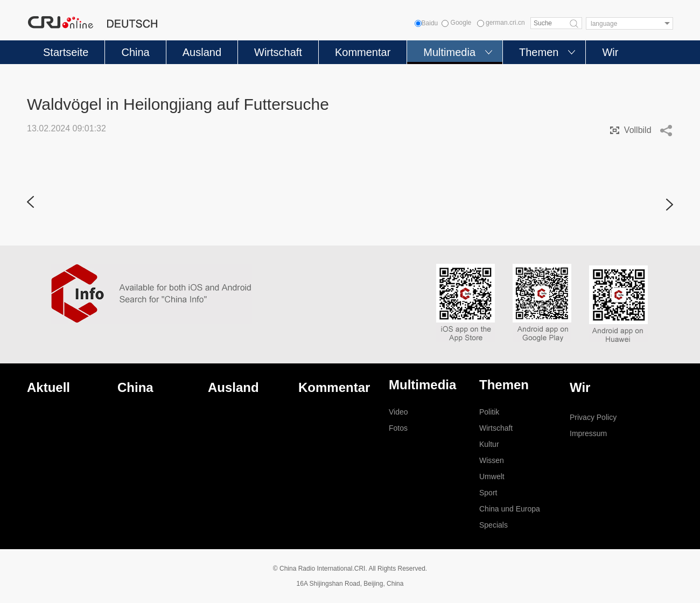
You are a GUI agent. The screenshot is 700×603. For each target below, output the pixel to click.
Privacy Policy (593, 417)
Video (398, 412)
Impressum (588, 433)
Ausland (202, 52)
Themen (539, 52)
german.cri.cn (501, 23)
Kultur (489, 444)
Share (666, 130)
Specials (493, 525)
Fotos (398, 428)
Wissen (492, 460)
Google (456, 23)
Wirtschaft (278, 52)
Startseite (66, 52)
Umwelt (492, 476)
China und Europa (510, 509)
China (135, 52)
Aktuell (48, 387)
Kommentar (363, 52)
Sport (488, 493)
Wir (610, 52)
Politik (489, 412)
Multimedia (449, 52)
